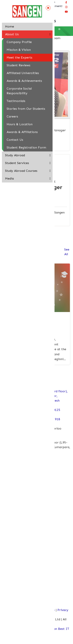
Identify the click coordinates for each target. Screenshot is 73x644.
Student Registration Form (26, 147)
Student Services (17, 163)
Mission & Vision (19, 50)
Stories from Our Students (26, 109)
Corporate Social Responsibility (19, 91)
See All (67, 252)
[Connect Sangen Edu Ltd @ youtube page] (66, 12)
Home (10, 26)
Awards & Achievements (24, 81)
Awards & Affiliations (22, 132)
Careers (12, 116)
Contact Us (15, 140)
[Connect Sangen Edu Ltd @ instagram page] (66, 7)
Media (9, 179)
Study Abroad (15, 155)
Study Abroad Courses (21, 171)
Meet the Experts (19, 57)
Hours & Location (20, 124)
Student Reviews (18, 65)
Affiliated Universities (23, 73)
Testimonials (16, 101)
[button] (50, 34)
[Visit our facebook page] (66, 2)
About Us (12, 34)
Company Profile (19, 42)
